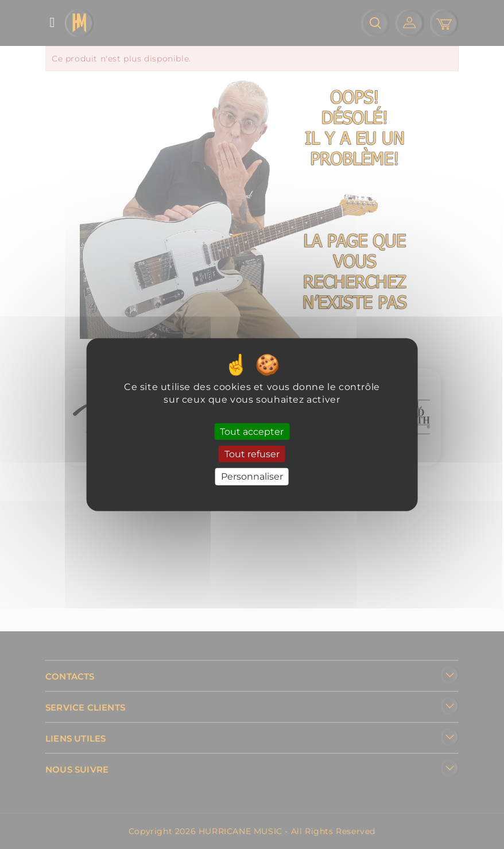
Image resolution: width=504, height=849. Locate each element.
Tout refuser (252, 454)
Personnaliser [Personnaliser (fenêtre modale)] (252, 476)
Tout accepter (252, 432)
